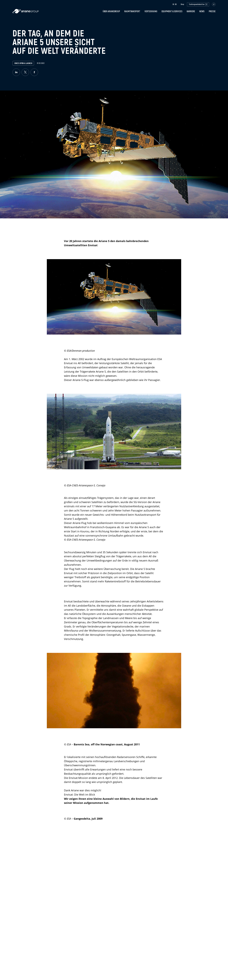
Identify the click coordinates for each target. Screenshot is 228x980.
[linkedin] (16, 72)
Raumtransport (132, 11)
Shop (182, 4)
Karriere (191, 11)
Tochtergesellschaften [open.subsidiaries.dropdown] (198, 4)
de (175, 4)
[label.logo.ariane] (26, 13)
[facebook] (34, 72)
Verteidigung (151, 11)
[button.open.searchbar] (214, 4)
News (202, 11)
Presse (212, 11)
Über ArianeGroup (111, 11)
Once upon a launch (23, 63)
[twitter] (25, 72)
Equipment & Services (172, 11)
